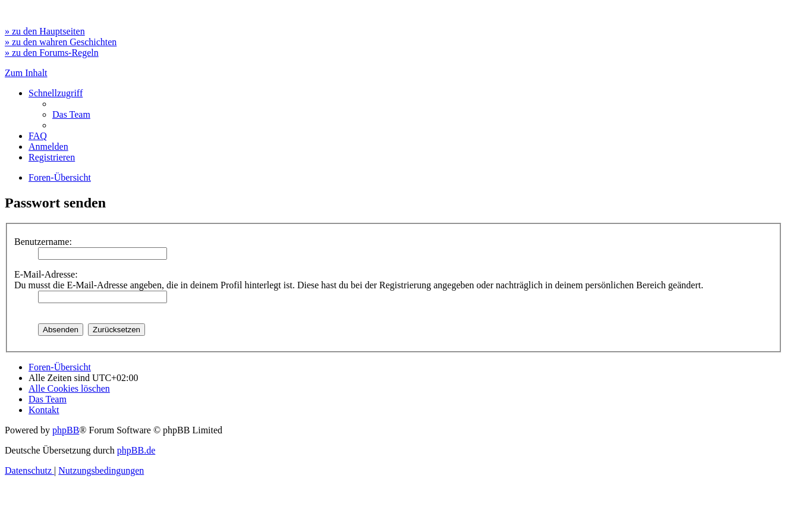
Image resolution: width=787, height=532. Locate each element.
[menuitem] (71, 114)
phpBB (66, 430)
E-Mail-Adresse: (46, 274)
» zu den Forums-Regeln (52, 53)
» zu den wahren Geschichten (61, 42)
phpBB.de (136, 450)
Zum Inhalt (26, 73)
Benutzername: (43, 242)
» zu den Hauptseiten (45, 31)
